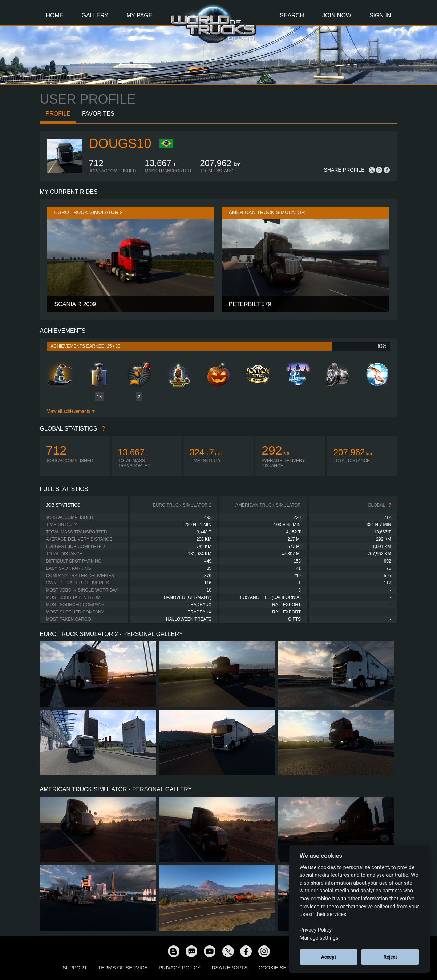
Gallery (95, 15)
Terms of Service (123, 968)
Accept (329, 957)
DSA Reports (229, 968)
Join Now (337, 15)
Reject (390, 957)
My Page (139, 15)
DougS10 (120, 143)
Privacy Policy (180, 968)
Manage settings (319, 938)
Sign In (380, 15)
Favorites (98, 114)
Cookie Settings (282, 968)
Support (75, 968)
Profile (58, 114)
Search (292, 15)
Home (55, 15)
